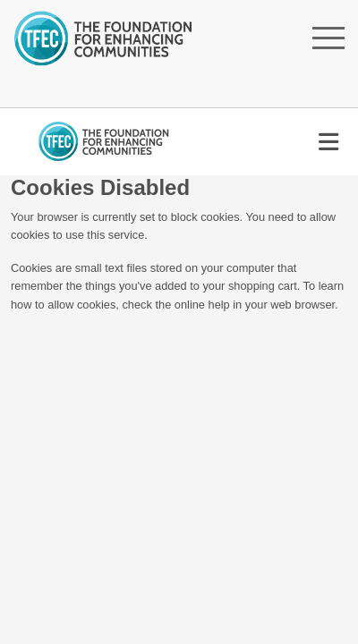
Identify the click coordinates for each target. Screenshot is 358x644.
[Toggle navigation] (328, 142)
